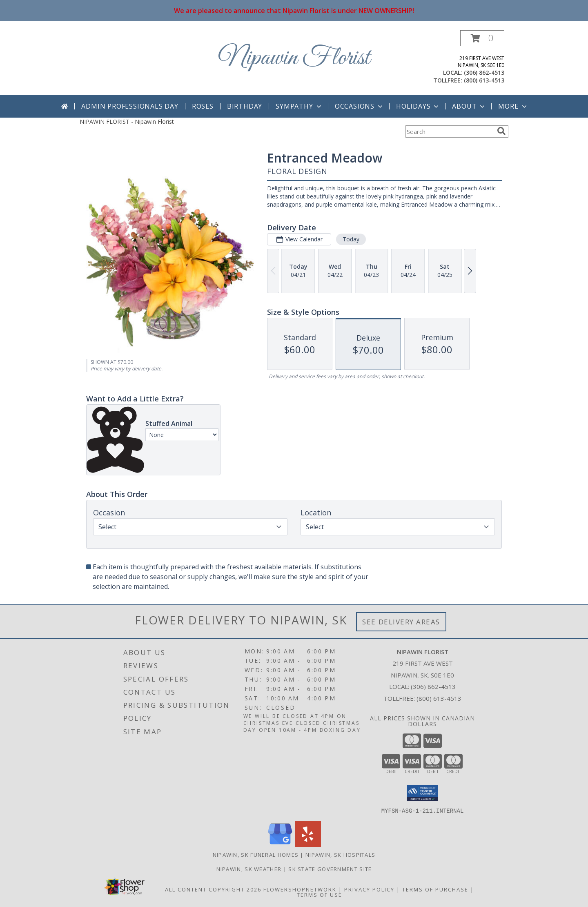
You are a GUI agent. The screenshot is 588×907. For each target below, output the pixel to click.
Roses (203, 106)
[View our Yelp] (308, 844)
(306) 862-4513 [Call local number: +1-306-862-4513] (484, 72)
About (469, 106)
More (513, 106)
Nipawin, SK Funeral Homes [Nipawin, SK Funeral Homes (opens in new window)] (256, 854)
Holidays (418, 106)
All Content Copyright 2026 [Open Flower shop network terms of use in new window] (213, 889)
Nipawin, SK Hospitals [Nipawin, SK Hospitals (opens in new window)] (340, 854)
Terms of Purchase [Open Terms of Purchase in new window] (435, 889)
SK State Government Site (330, 869)
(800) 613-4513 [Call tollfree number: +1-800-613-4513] (484, 80)
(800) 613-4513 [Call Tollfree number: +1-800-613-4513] (439, 698)
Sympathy (299, 106)
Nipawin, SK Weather (249, 869)
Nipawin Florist (294, 58)
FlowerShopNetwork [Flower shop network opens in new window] (300, 889)
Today (351, 239)
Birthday (245, 106)
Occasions (360, 106)
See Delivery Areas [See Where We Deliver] (401, 622)
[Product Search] (450, 131)
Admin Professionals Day (130, 106)
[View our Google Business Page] (280, 844)
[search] (501, 131)
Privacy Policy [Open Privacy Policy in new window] (369, 889)
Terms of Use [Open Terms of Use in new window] (320, 894)
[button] (482, 38)
